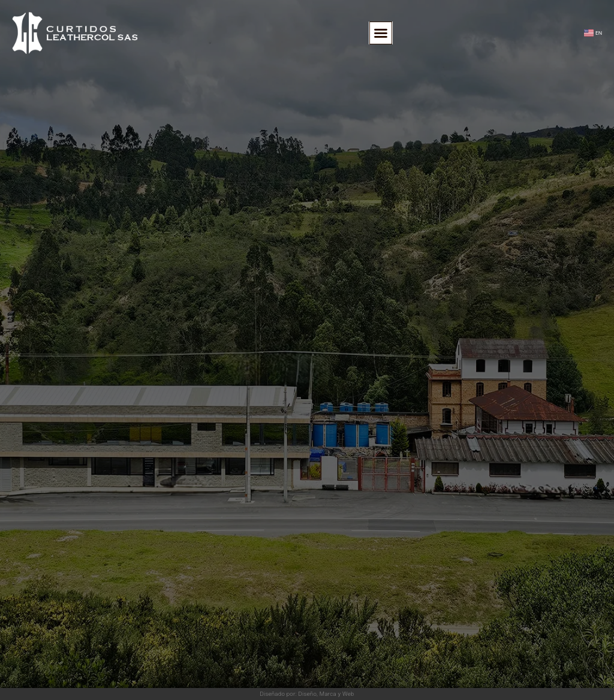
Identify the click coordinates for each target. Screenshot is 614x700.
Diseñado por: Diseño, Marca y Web (307, 694)
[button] (381, 33)
